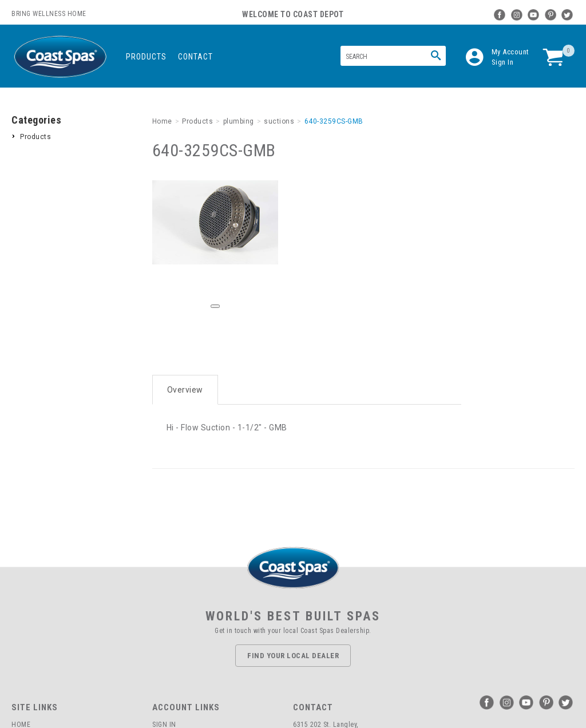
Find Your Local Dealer (293, 656)
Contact (195, 57)
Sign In (503, 62)
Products (146, 57)
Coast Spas (60, 57)
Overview (185, 390)
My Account (510, 52)
